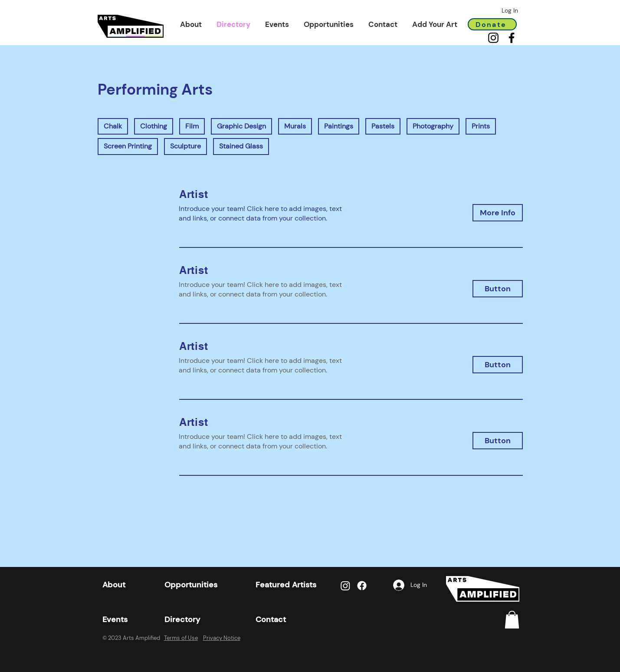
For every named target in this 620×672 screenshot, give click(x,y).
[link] (512, 620)
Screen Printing (128, 146)
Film (192, 126)
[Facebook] (512, 38)
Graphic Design (241, 126)
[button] (191, 24)
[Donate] (492, 24)
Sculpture (185, 146)
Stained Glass (241, 146)
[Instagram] (493, 38)
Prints (481, 126)
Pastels (383, 126)
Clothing (153, 126)
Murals (295, 126)
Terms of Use (181, 638)
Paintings (338, 126)
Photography (433, 126)
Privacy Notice (222, 638)
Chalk (113, 126)
